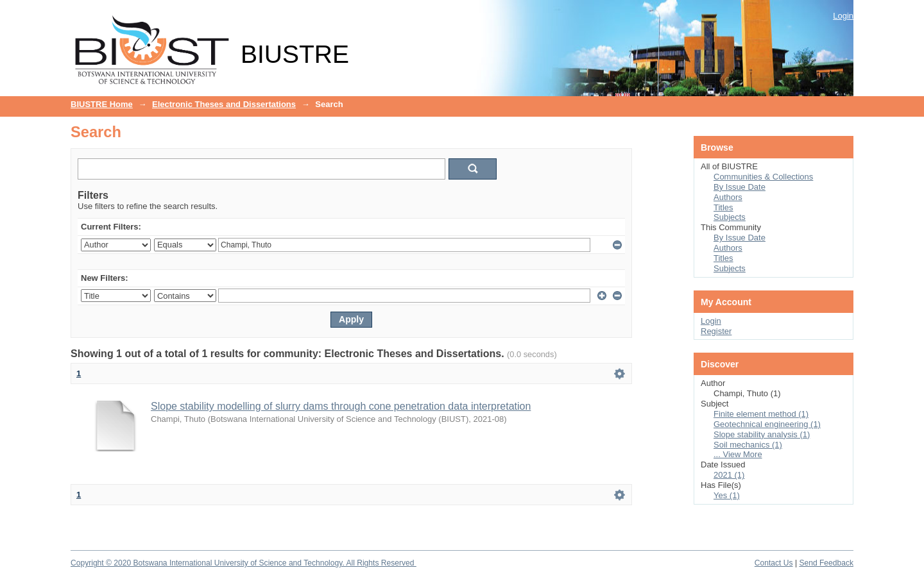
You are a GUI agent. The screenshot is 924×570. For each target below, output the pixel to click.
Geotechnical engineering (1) (767, 424)
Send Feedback (826, 563)
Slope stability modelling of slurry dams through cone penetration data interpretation (341, 406)
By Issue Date (740, 187)
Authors (728, 197)
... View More (738, 454)
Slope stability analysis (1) (762, 434)
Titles (723, 207)
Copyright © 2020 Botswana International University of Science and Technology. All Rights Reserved (244, 563)
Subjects (730, 217)
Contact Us (774, 563)
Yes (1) (727, 495)
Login (843, 16)
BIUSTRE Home (102, 104)
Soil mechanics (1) (748, 445)
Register (716, 331)
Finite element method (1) (761, 414)
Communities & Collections (763, 177)
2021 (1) (729, 475)
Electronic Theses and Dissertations (224, 104)
